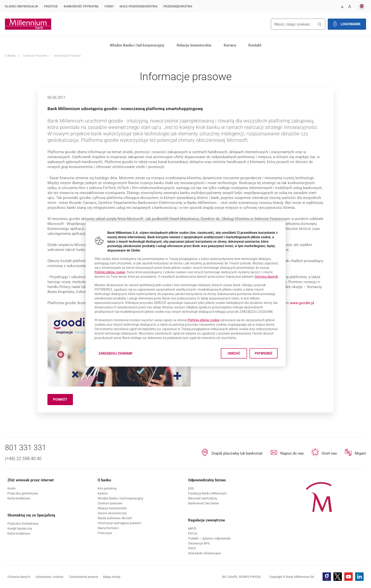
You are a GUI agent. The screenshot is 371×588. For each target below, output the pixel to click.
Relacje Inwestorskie (194, 45)
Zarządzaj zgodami (102, 368)
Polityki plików (92, 267)
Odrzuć (245, 367)
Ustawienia (50, 577)
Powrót (63, 400)
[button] (342, 7)
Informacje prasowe (67, 56)
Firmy (109, 6)
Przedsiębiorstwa (178, 6)
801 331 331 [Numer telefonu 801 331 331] (26, 448)
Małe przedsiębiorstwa (139, 6)
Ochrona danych (285, 273)
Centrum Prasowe (35, 56)
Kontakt (255, 45)
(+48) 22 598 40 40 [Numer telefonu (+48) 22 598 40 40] (23, 458)
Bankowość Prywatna (81, 6)
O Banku (11, 56)
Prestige (51, 6)
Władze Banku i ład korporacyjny (137, 45)
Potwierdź (281, 367)
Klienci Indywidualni (22, 6)
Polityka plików (207, 326)
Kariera (230, 45)
